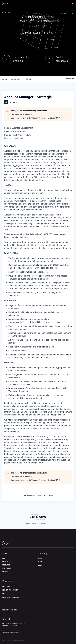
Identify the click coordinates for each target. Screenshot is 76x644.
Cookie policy (43, 523)
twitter (6, 632)
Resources (6, 565)
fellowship (7, 586)
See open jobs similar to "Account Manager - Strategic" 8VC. (36, 118)
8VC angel (6, 568)
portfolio (6, 562)
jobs (4, 79)
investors (15, 632)
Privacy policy (31, 523)
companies (16, 79)
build (5, 594)
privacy (6, 610)
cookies (14, 610)
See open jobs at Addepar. (22, 114)
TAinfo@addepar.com (33, 463)
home (4, 559)
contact (6, 571)
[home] (6, 4)
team (40, 562)
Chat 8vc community (11, 597)
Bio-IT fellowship (10, 590)
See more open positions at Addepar (38, 495)
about (40, 559)
